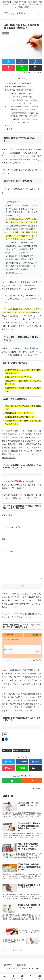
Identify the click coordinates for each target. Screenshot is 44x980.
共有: (11, 126)
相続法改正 (7, 755)
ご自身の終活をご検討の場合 (21, 97)
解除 (10, 654)
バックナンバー (8, 665)
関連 (10, 129)
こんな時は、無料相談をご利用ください (21, 90)
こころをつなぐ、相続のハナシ (11, 644)
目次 (19, 79)
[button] (35, 68)
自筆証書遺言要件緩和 (21, 755)
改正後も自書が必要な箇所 (17, 87)
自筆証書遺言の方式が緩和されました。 (21, 83)
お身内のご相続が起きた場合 (21, 93)
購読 (6, 654)
